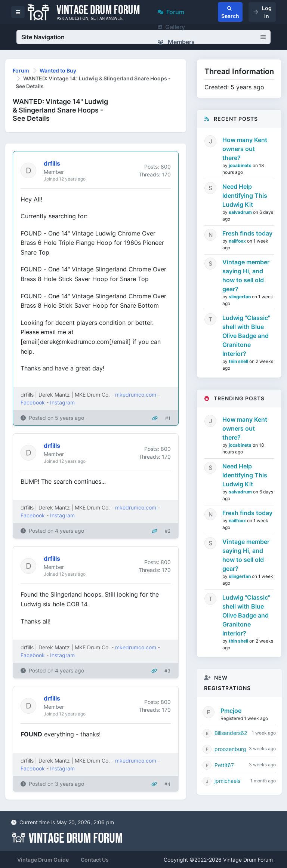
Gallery (171, 27)
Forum (171, 12)
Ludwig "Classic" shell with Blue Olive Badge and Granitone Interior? (246, 336)
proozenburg (230, 749)
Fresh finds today (247, 233)
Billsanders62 (231, 733)
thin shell (239, 361)
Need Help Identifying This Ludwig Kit (245, 196)
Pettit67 (224, 765)
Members (176, 42)
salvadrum (241, 212)
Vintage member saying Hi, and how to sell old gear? (246, 276)
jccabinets (241, 165)
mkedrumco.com (136, 395)
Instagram (62, 402)
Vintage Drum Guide (43, 860)
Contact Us (95, 860)
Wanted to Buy (58, 70)
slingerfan (240, 297)
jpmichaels (227, 781)
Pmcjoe (231, 711)
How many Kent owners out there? (245, 149)
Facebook (33, 402)
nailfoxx (238, 241)
